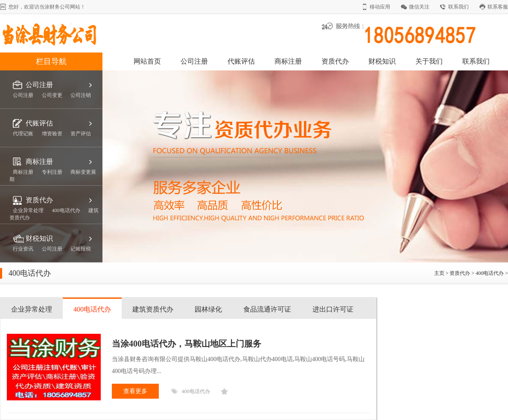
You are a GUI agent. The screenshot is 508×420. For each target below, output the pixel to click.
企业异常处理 (32, 309)
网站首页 (147, 61)
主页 (439, 273)
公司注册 (194, 61)
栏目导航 (51, 61)
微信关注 (419, 7)
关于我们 (429, 61)
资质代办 (335, 61)
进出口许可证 (333, 309)
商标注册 (288, 61)
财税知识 (382, 61)
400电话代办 (490, 273)
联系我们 (458, 7)
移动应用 (380, 7)
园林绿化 (208, 309)
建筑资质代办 (153, 309)
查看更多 (135, 391)
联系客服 (498, 7)
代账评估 (241, 61)
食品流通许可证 (267, 309)
